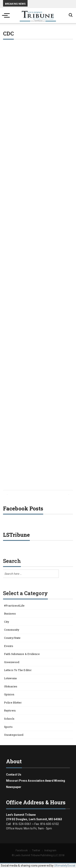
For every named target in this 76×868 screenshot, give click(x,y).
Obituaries (11, 686)
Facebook (22, 850)
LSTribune (16, 535)
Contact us (14, 775)
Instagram (50, 850)
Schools (9, 719)
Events (9, 646)
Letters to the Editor (18, 670)
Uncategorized (14, 735)
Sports (8, 727)
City (7, 622)
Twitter (36, 850)
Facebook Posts (23, 508)
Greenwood (12, 662)
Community (12, 630)
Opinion (9, 694)
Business (10, 613)
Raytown (10, 710)
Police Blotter (13, 702)
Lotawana (10, 678)
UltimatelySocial (65, 866)
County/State (12, 638)
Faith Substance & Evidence (22, 654)
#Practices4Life (14, 606)
